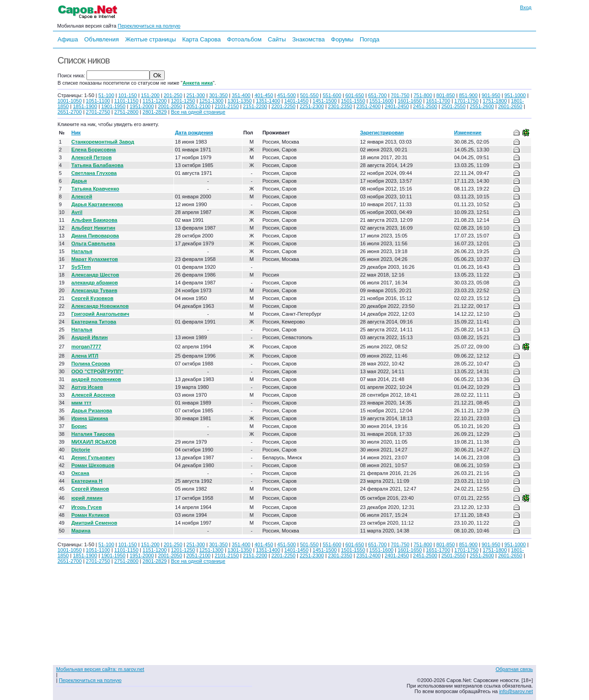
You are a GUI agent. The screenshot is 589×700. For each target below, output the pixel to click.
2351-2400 (368, 106)
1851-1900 (85, 106)
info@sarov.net (516, 691)
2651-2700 (70, 112)
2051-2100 (199, 106)
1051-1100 (98, 101)
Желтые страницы (151, 39)
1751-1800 (495, 101)
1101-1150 (126, 101)
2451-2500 (425, 106)
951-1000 (515, 95)
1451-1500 (325, 101)
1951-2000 (142, 106)
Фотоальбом (244, 39)
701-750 (400, 95)
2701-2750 (98, 112)
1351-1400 (268, 101)
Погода (370, 39)
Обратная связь (514, 669)
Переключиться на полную (149, 26)
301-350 (218, 95)
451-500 (287, 95)
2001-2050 (170, 106)
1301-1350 (240, 101)
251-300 (196, 95)
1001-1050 (70, 101)
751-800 (423, 95)
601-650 (355, 95)
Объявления (101, 39)
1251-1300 (211, 101)
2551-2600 (482, 106)
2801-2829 (155, 112)
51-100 (106, 95)
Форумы (342, 39)
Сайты (277, 39)
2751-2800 (126, 112)
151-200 (150, 95)
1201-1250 (183, 101)
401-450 (264, 95)
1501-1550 (353, 101)
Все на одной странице (198, 112)
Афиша (68, 39)
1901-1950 (113, 106)
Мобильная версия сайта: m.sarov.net (100, 669)
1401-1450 (297, 101)
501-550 (309, 95)
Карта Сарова (202, 39)
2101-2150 (227, 106)
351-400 (241, 95)
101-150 (127, 95)
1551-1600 (382, 101)
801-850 (445, 95)
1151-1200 (155, 101)
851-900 (468, 95)
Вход (526, 7)
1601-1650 (410, 101)
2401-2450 (397, 106)
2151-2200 (255, 106)
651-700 (377, 95)
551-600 (332, 95)
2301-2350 (340, 106)
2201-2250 (284, 106)
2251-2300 (312, 106)
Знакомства (309, 39)
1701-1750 (466, 101)
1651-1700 (438, 101)
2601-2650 (510, 106)
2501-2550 (453, 106)
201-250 (173, 95)
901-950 (491, 95)
